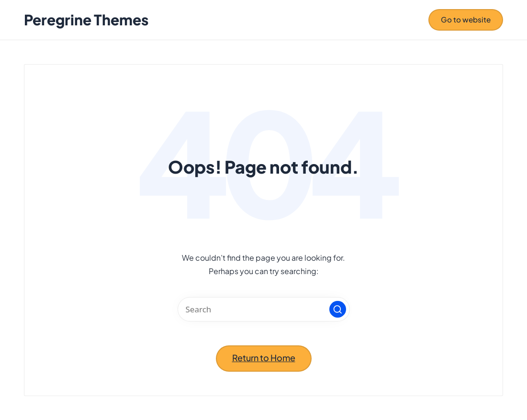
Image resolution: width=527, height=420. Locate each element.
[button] (466, 20)
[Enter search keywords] (264, 309)
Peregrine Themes (86, 20)
